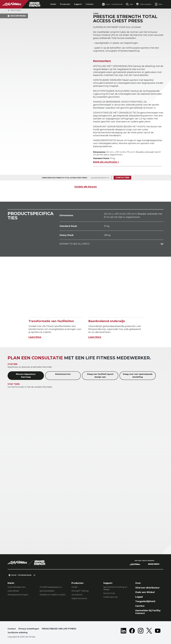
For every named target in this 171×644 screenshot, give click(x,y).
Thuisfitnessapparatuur (51, 587)
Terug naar (14, 10)
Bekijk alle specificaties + (106, 162)
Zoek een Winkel (145, 592)
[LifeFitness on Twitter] (149, 631)
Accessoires (77, 595)
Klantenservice (63, 374)
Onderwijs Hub (110, 597)
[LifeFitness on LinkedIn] (123, 631)
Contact (90, 4)
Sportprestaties (47, 591)
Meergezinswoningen (18, 595)
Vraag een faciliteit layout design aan (100, 376)
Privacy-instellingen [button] (29, 629)
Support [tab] (78, 4)
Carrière (140, 606)
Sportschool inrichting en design (115, 588)
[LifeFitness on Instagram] (141, 631)
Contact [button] (12, 629)
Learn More (35, 337)
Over (138, 583)
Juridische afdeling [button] (18, 633)
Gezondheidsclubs (17, 587)
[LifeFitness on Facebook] (132, 631)
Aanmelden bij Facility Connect (148, 612)
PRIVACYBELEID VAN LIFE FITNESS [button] (59, 629)
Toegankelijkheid (145, 601)
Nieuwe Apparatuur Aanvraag (26, 376)
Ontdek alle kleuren (86, 187)
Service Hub (109, 593)
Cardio (75, 587)
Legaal (139, 597)
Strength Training (80, 591)
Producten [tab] (65, 4)
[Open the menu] (159, 4)
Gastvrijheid (13, 591)
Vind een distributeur (147, 588)
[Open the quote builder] (144, 4)
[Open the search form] (129, 4)
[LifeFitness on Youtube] (158, 631)
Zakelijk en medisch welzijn (52, 595)
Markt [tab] (53, 4)
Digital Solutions (79, 598)
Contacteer (122, 178)
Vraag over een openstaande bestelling (138, 376)
